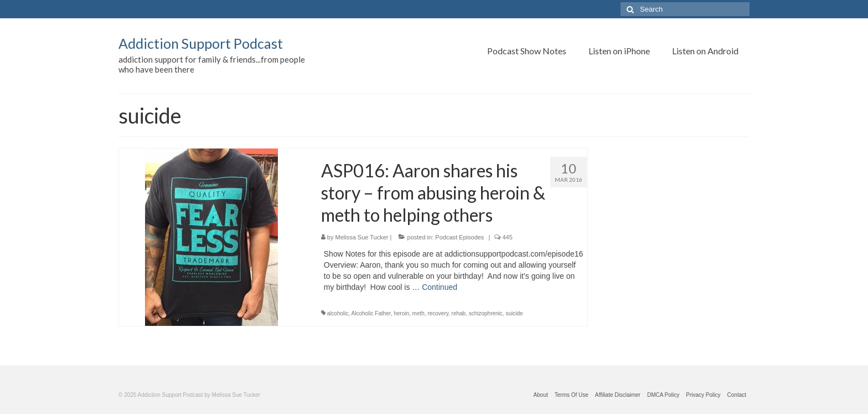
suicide (514, 313)
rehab (459, 313)
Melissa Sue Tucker (362, 237)
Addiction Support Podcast (201, 43)
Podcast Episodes (459, 237)
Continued (440, 287)
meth (418, 313)
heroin (401, 313)
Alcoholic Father (371, 313)
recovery (438, 313)
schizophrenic (486, 313)
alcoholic (338, 313)
